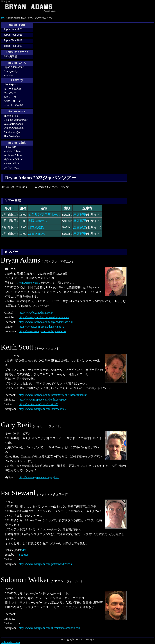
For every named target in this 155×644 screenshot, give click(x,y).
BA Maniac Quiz (13, 132)
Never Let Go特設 (14, 105)
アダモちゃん (11, 168)
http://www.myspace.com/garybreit (39, 477)
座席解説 (80, 215)
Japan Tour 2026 (13, 29)
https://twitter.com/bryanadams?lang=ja (42, 327)
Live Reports (11, 84)
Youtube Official (12, 151)
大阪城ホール (38, 221)
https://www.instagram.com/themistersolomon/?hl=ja (49, 628)
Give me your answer (15, 120)
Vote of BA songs (13, 124)
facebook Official (13, 155)
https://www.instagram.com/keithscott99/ (42, 409)
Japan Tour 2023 (13, 35)
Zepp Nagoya (37, 234)
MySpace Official (13, 159)
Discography (11, 71)
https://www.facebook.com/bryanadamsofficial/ (46, 322)
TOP (3, 18)
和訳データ (10, 97)
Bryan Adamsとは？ (29, 283)
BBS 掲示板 (10, 56)
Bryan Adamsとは (14, 67)
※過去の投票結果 (14, 128)
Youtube (8, 75)
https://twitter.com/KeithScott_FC (38, 404)
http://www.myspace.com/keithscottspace (43, 400)
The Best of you (12, 136)
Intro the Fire (11, 116)
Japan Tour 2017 (13, 40)
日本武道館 (36, 227)
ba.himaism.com (10, 642)
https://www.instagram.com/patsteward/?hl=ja (45, 564)
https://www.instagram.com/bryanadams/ (42, 331)
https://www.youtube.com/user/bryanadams (44, 317)
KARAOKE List (12, 101)
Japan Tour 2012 (13, 46)
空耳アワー (10, 93)
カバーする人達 (12, 89)
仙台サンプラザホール (44, 215)
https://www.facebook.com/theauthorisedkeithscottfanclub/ (53, 395)
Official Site (10, 147)
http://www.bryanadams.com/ (36, 313)
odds (24, 550)
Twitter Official (12, 164)
